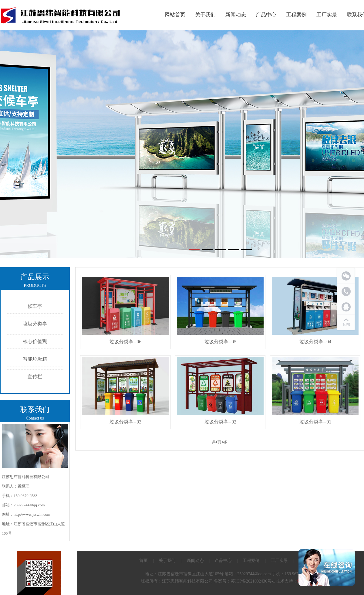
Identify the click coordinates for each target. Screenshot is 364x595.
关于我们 (205, 15)
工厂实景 (327, 15)
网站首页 (175, 15)
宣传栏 (35, 377)
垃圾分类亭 (35, 324)
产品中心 (266, 15)
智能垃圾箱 (35, 359)
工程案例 (296, 15)
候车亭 (35, 306)
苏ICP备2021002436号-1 (253, 581)
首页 (143, 561)
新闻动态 (236, 15)
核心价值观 (35, 341)
